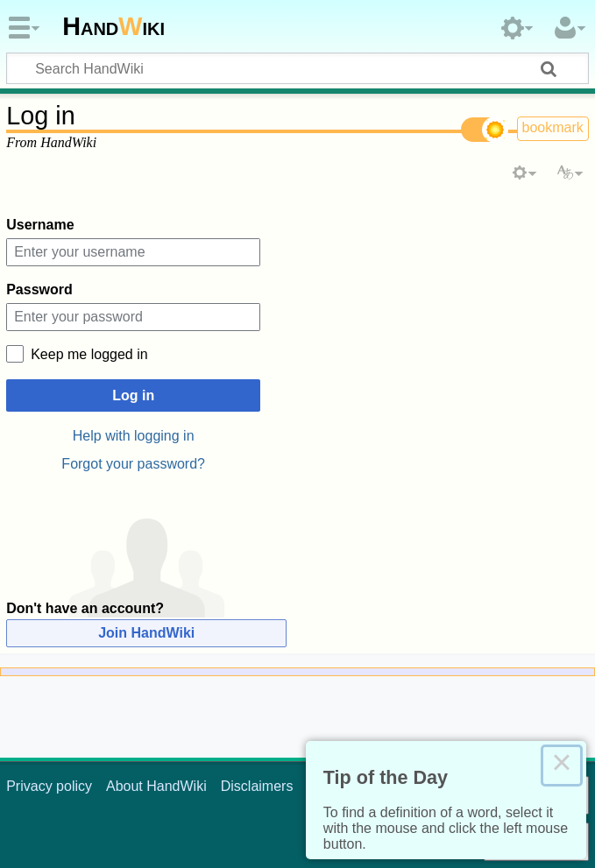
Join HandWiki (146, 633)
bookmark (553, 127)
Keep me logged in (89, 354)
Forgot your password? (133, 464)
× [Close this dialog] (562, 766)
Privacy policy (49, 786)
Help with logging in (134, 436)
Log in (133, 395)
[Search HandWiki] (297, 68)
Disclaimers (257, 786)
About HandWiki (156, 786)
